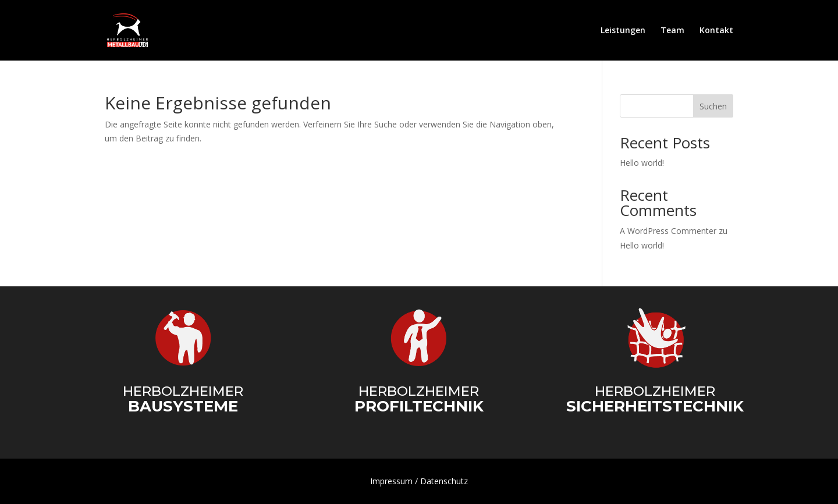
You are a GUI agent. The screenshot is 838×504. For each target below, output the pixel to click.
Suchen (713, 106)
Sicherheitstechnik (655, 406)
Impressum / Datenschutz (419, 481)
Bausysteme (183, 406)
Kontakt (716, 31)
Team (672, 31)
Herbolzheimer (183, 391)
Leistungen (623, 31)
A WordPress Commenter (668, 231)
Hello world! (642, 163)
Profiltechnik (419, 406)
